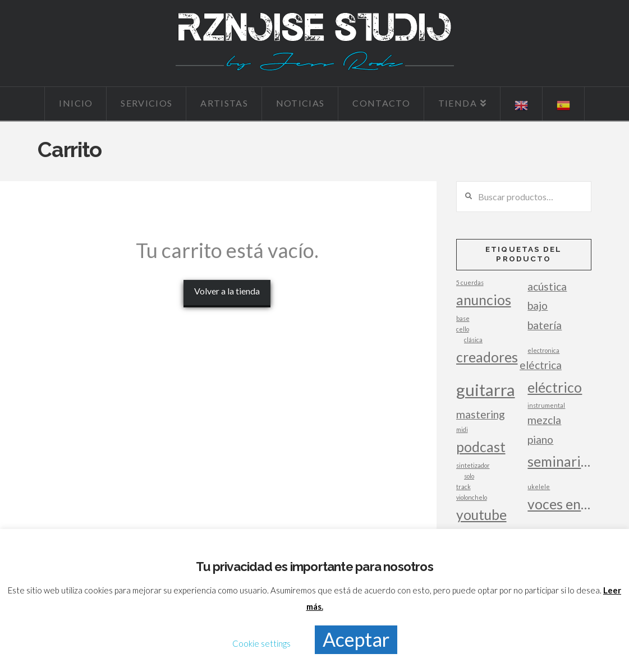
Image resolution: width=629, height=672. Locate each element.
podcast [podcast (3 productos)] (481, 447)
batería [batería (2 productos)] (545, 325)
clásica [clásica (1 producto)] (473, 340)
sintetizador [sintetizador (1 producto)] (473, 465)
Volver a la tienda (227, 291)
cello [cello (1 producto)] (463, 329)
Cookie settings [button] (261, 643)
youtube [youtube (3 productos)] (481, 515)
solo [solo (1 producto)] (469, 476)
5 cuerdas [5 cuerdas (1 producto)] (470, 282)
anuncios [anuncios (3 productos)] (484, 300)
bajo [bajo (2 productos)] (538, 305)
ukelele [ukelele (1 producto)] (539, 487)
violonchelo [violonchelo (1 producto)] (472, 497)
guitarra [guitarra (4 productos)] (486, 390)
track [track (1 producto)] (463, 487)
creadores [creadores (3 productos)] (487, 357)
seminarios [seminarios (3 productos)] (559, 461)
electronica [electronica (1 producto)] (543, 350)
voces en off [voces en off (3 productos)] (559, 504)
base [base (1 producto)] (463, 318)
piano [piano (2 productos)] (540, 439)
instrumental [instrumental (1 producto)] (546, 405)
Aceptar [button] (356, 639)
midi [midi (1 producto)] (462, 429)
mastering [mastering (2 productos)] (481, 414)
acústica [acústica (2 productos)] (547, 286)
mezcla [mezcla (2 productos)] (544, 420)
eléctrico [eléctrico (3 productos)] (555, 387)
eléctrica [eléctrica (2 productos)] (541, 365)
